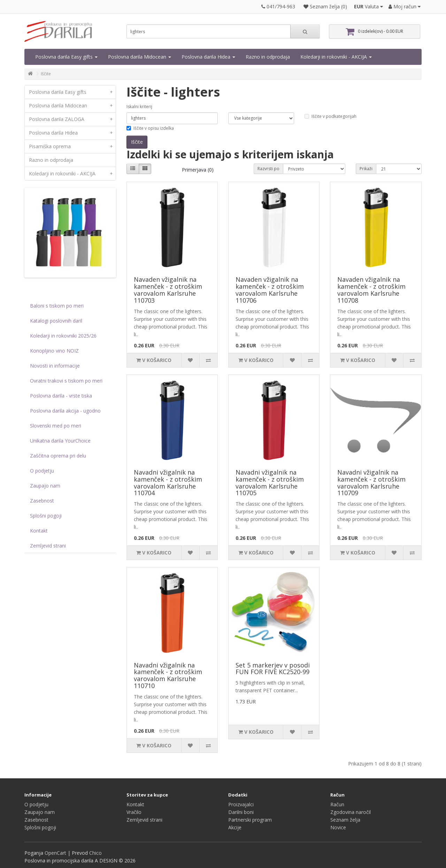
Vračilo (134, 812)
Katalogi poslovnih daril (56, 321)
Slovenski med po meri (56, 426)
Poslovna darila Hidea (208, 57)
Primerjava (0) (198, 170)
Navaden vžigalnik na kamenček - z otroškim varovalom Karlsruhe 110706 (270, 290)
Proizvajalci (241, 804)
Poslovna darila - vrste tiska (61, 396)
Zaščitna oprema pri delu (58, 456)
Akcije (235, 827)
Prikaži (366, 169)
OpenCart (55, 853)
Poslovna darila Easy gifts (66, 57)
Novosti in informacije (55, 366)
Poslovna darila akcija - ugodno (65, 411)
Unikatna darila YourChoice (60, 441)
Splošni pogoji (46, 516)
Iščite (46, 74)
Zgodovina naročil (351, 812)
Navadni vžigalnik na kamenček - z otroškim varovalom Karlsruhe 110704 (168, 482)
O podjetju (42, 471)
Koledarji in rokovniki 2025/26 (63, 336)
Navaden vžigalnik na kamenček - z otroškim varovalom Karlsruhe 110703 (168, 290)
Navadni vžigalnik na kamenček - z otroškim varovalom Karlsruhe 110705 (270, 482)
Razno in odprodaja (268, 57)
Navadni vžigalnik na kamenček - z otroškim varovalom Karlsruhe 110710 (168, 675)
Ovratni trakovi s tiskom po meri (66, 381)
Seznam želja (345, 820)
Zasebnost (42, 501)
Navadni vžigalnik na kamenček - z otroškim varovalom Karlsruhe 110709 (371, 482)
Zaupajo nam (45, 486)
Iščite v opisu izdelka (150, 128)
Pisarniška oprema (72, 146)
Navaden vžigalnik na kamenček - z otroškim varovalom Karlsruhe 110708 (371, 290)
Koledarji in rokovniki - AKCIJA (336, 57)
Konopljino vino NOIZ (54, 351)
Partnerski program (250, 820)
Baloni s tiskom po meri (57, 306)
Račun (337, 804)
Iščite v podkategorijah (330, 116)
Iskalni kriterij (139, 107)
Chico (95, 853)
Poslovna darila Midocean (140, 57)
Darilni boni (241, 812)
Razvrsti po (268, 169)
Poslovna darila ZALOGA (72, 119)
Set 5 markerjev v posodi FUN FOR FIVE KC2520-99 (273, 669)
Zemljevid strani (48, 546)
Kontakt (39, 531)
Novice (338, 827)
